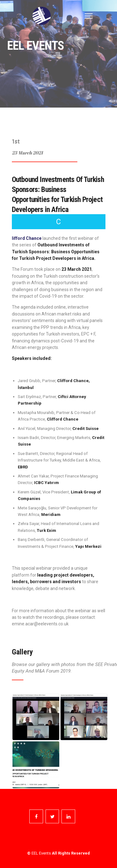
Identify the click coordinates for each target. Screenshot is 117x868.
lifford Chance (27, 238)
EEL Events (41, 853)
